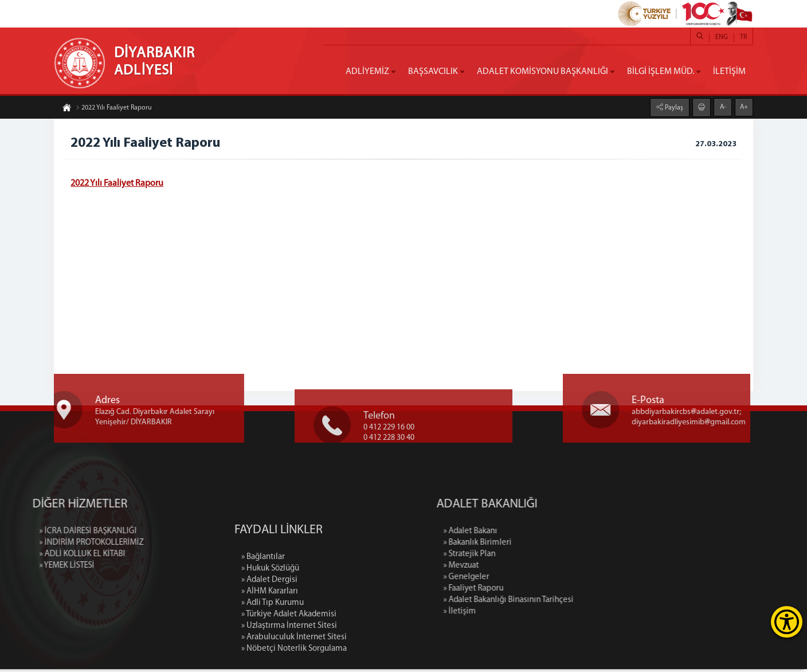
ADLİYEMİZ (367, 72)
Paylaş (673, 106)
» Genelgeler (536, 580)
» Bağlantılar (263, 626)
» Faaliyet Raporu (543, 591)
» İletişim (529, 614)
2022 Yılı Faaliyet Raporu (114, 110)
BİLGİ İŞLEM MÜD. (661, 72)
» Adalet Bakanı (540, 534)
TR (743, 37)
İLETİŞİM (729, 72)
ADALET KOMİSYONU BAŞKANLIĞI (542, 72)
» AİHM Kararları (270, 660)
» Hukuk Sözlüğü (270, 637)
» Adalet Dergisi (269, 649)
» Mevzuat (531, 569)
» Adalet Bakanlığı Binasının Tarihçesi (578, 603)
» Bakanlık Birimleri (547, 546)
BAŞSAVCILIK (433, 72)
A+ (744, 106)
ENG (722, 37)
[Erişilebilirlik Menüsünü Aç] (787, 622)
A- (723, 106)
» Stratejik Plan (539, 557)
